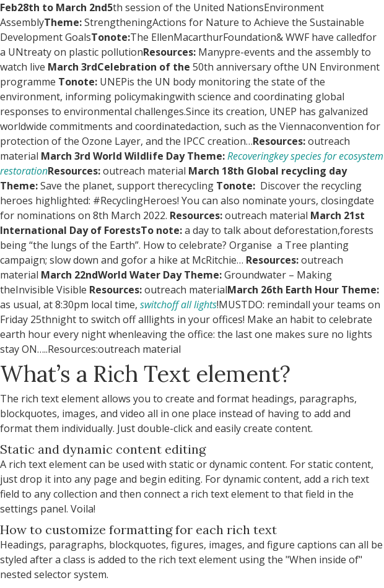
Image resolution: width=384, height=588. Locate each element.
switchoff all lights (178, 305)
